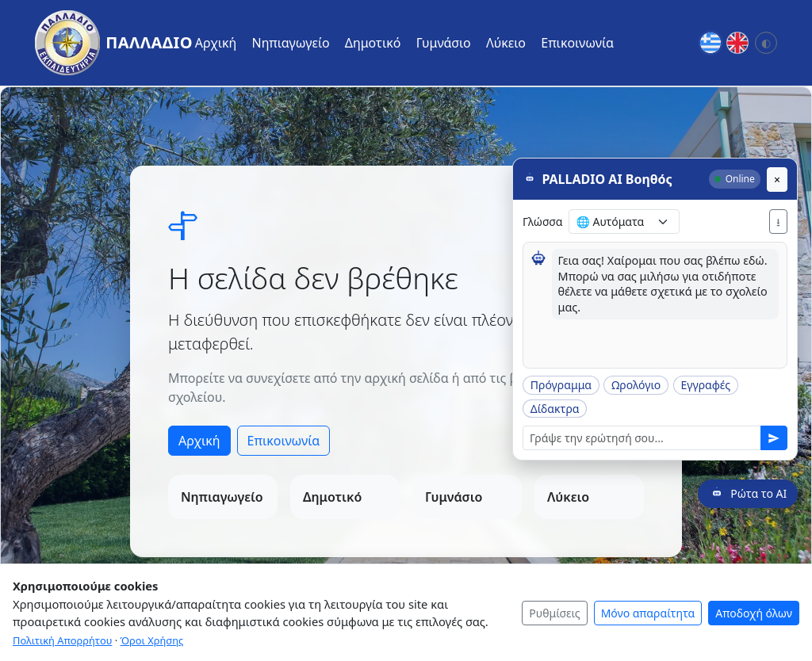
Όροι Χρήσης (152, 640)
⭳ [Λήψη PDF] (778, 221)
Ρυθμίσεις (554, 613)
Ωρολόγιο (636, 384)
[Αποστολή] (774, 437)
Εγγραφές (705, 384)
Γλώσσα (542, 221)
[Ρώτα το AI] (748, 493)
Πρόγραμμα (561, 384)
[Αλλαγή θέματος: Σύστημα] (766, 43)
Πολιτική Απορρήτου (62, 640)
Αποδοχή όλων (754, 613)
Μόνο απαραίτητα (648, 613)
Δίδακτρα (555, 408)
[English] (737, 43)
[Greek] (710, 43)
